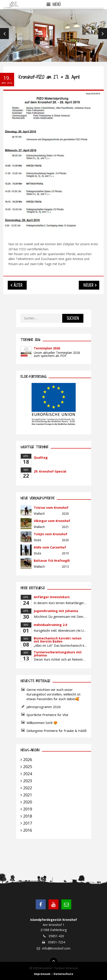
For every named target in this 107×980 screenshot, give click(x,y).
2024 (28, 774)
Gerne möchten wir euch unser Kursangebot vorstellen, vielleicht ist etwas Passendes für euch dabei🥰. (53, 694)
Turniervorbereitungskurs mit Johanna (58, 654)
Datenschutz (63, 974)
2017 (28, 823)
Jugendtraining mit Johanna (56, 611)
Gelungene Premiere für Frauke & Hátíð (56, 731)
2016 (28, 830)
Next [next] (103, 34)
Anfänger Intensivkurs (52, 597)
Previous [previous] (4, 34)
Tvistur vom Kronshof (51, 508)
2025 (28, 767)
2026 (28, 759)
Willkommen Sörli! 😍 (42, 723)
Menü (57, 4)
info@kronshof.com (56, 948)
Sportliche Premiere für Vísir (48, 715)
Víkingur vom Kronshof (52, 521)
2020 (28, 802)
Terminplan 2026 (47, 348)
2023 (28, 781)
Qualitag (41, 457)
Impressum (42, 974)
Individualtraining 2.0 (50, 625)
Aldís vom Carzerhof (50, 547)
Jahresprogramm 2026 (44, 707)
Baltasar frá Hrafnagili (52, 561)
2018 (28, 816)
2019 (28, 809)
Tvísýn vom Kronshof (51, 534)
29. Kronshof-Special (50, 471)
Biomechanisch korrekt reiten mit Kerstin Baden (58, 640)
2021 (28, 795)
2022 (28, 788)
